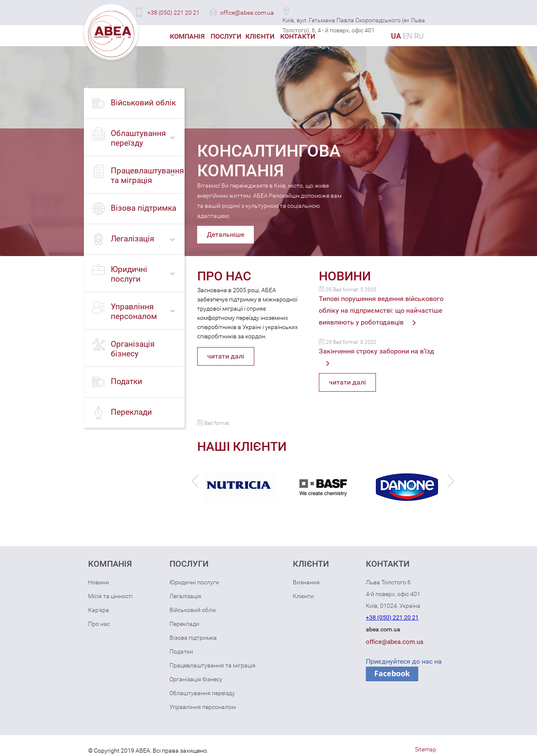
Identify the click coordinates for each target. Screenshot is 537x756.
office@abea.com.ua (247, 13)
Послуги (226, 36)
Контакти (298, 36)
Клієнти (260, 36)
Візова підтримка (193, 638)
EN (408, 36)
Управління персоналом (203, 707)
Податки (181, 651)
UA (396, 36)
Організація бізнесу (196, 679)
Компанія (187, 36)
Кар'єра (99, 610)
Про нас (99, 624)
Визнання (306, 582)
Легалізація (185, 596)
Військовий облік (193, 610)
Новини (99, 582)
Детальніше (225, 234)
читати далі (226, 356)
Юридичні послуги (194, 582)
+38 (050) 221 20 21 (173, 13)
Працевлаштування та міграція (212, 665)
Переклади (184, 624)
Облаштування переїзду (202, 693)
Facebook (392, 673)
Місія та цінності (110, 596)
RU (419, 36)
